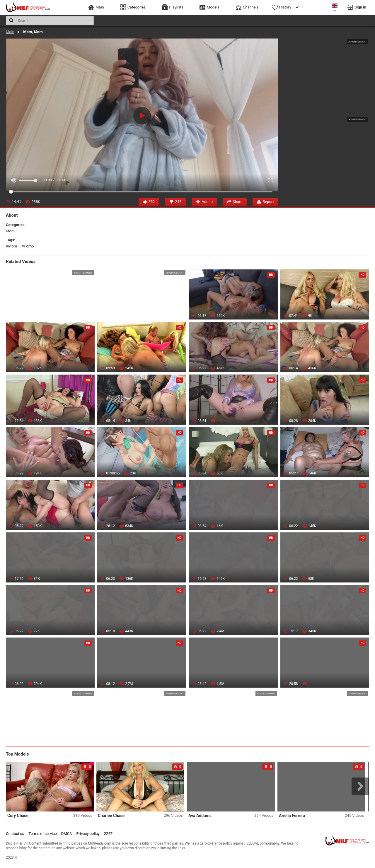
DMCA (67, 834)
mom (10, 231)
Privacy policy (88, 834)
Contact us (15, 834)
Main (10, 32)
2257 (108, 834)
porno (29, 246)
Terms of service (43, 834)
